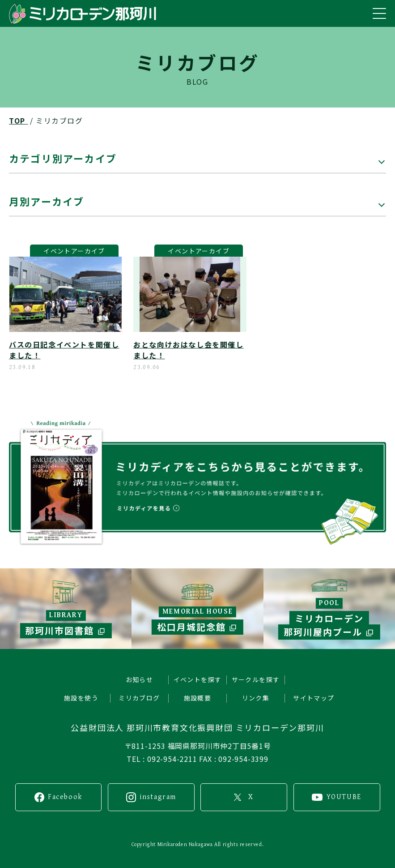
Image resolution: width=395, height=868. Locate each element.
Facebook (65, 797)
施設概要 (198, 698)
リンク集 (256, 698)
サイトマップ (314, 698)
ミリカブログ (139, 698)
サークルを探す (256, 679)
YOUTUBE (344, 797)
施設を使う (81, 698)
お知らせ (140, 679)
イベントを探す (198, 679)
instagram (158, 797)
